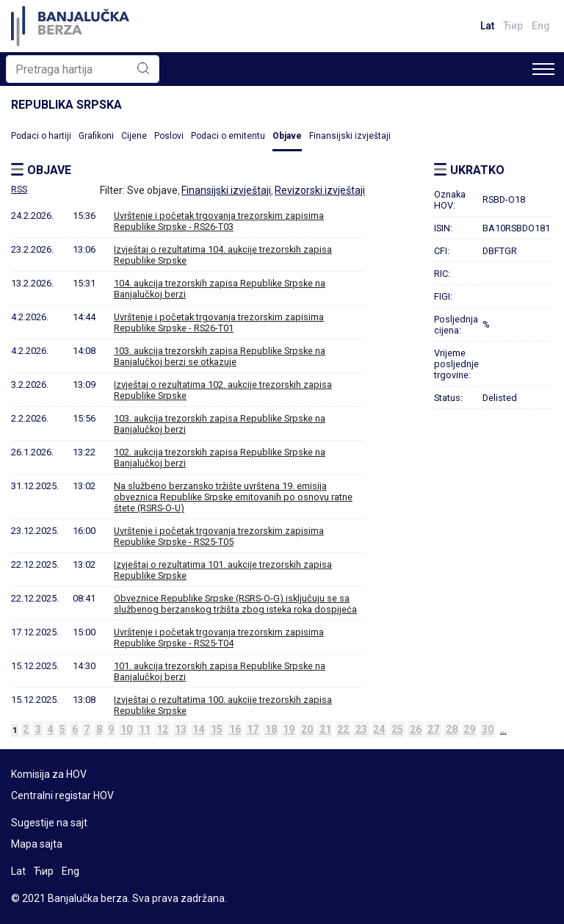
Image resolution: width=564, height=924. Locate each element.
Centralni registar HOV (62, 795)
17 (253, 729)
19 (289, 729)
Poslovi (169, 136)
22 (343, 729)
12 (162, 729)
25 (397, 729)
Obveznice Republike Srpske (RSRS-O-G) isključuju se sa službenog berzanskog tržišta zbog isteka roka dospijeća (235, 604)
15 (217, 729)
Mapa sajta (37, 844)
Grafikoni (96, 136)
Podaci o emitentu (228, 136)
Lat (487, 26)
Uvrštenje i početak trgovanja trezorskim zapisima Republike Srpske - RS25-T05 (219, 536)
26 (416, 729)
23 (361, 729)
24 (379, 729)
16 (235, 729)
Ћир (513, 26)
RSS (19, 190)
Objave (287, 136)
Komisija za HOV (49, 774)
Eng (541, 26)
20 (307, 729)
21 (325, 729)
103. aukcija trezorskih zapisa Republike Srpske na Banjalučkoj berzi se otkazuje (220, 356)
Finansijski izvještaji (350, 136)
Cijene (134, 136)
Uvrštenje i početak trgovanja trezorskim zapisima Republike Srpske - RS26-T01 (219, 322)
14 (198, 729)
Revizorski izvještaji (320, 190)
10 (126, 729)
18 (271, 729)
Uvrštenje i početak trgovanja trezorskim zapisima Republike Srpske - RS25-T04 (219, 638)
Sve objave (152, 190)
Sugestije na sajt (49, 823)
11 (145, 729)
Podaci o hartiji (41, 136)
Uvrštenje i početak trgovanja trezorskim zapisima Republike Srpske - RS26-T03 (219, 221)
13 (181, 729)
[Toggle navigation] (543, 69)
